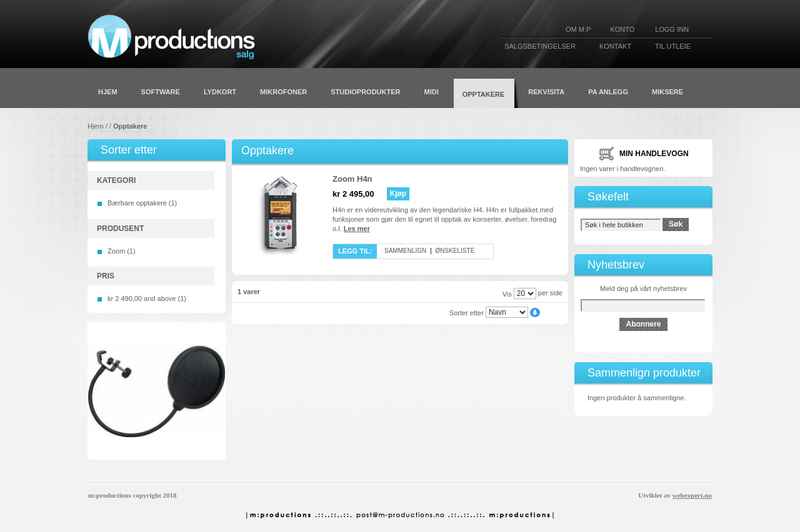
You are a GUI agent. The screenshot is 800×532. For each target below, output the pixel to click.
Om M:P (578, 29)
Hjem (96, 126)
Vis (507, 293)
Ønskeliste (455, 251)
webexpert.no (692, 495)
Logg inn (672, 29)
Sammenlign (405, 251)
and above (142, 298)
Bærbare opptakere (137, 203)
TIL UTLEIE (673, 46)
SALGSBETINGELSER (540, 46)
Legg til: (355, 251)
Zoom (116, 251)
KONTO (622, 29)
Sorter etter (467, 312)
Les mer (357, 229)
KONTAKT (615, 46)
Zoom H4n (352, 179)
